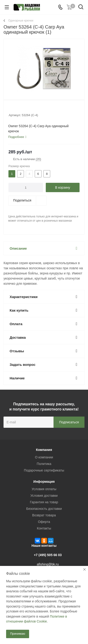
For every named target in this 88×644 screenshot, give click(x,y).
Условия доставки (44, 496)
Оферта (44, 522)
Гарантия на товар (44, 502)
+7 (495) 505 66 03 (48, 555)
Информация (44, 482)
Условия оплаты (44, 489)
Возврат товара (44, 515)
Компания (44, 450)
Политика (44, 464)
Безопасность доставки (44, 509)
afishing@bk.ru (48, 564)
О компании (44, 457)
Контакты (44, 528)
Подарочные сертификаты (44, 470)
